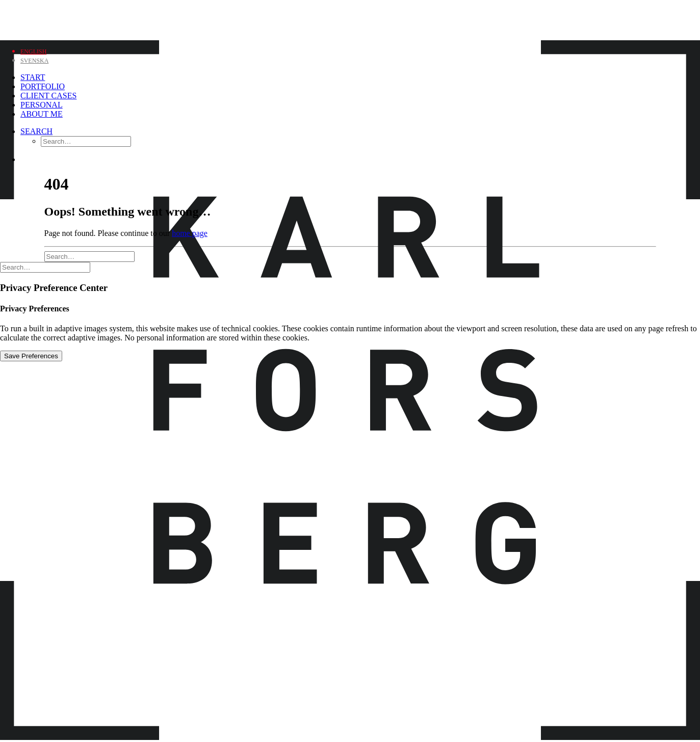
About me (42, 114)
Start (33, 77)
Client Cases (48, 96)
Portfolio (43, 86)
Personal (42, 105)
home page (190, 233)
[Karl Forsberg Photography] (350, 19)
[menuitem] (75, 77)
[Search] (36, 131)
